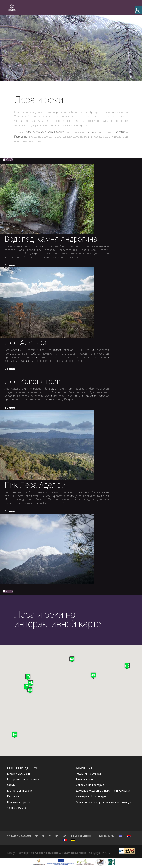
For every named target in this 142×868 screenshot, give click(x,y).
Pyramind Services (74, 853)
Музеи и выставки (18, 774)
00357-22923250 (19, 836)
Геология (13, 796)
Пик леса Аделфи (35, 485)
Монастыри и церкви (20, 791)
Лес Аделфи (26, 343)
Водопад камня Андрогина (51, 239)
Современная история (90, 785)
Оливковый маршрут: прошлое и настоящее (104, 802)
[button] (27, 687)
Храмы (11, 785)
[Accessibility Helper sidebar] (138, 10)
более (10, 265)
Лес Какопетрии (33, 381)
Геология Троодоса (88, 774)
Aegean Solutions (47, 853)
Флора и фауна (16, 808)
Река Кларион (84, 779)
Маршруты (105, 836)
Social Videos (81, 836)
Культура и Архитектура (91, 796)
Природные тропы (18, 802)
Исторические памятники (23, 779)
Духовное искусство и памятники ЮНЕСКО (103, 791)
